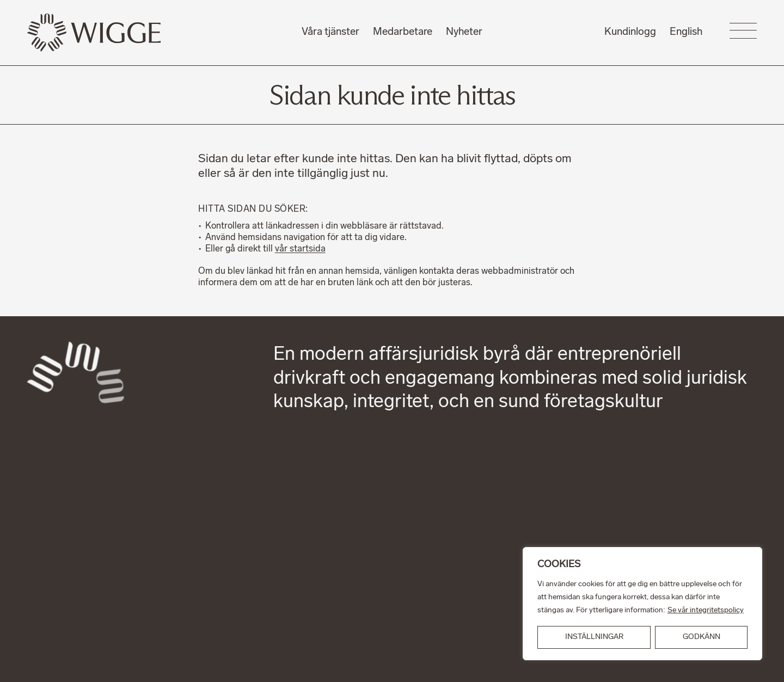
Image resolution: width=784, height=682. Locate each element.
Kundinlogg (630, 32)
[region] (642, 604)
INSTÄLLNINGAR (594, 637)
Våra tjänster (330, 32)
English (686, 32)
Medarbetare (403, 32)
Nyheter (464, 32)
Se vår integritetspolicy (706, 610)
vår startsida (300, 249)
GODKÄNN (702, 637)
